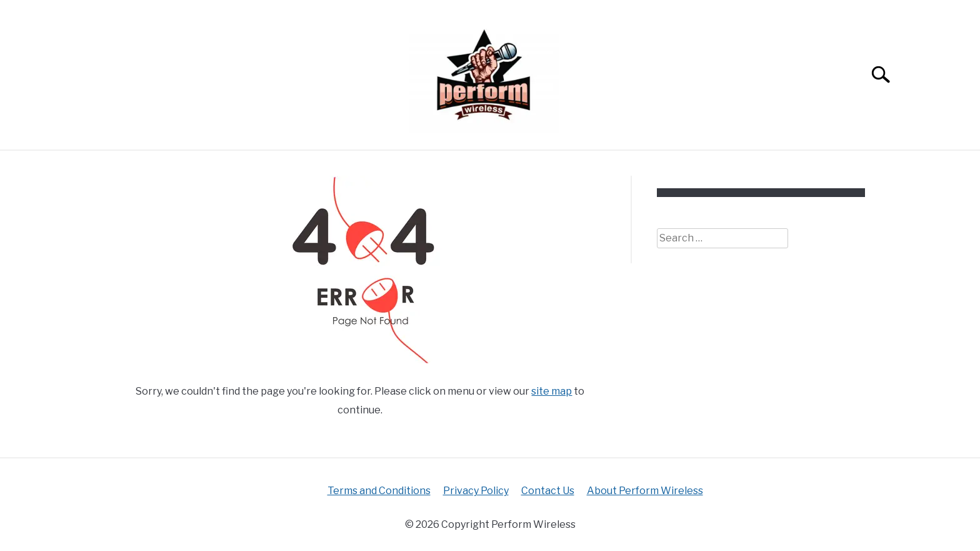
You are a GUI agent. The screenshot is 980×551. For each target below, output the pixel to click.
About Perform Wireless (645, 491)
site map (552, 391)
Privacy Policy (476, 491)
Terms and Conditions (379, 491)
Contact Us (548, 491)
